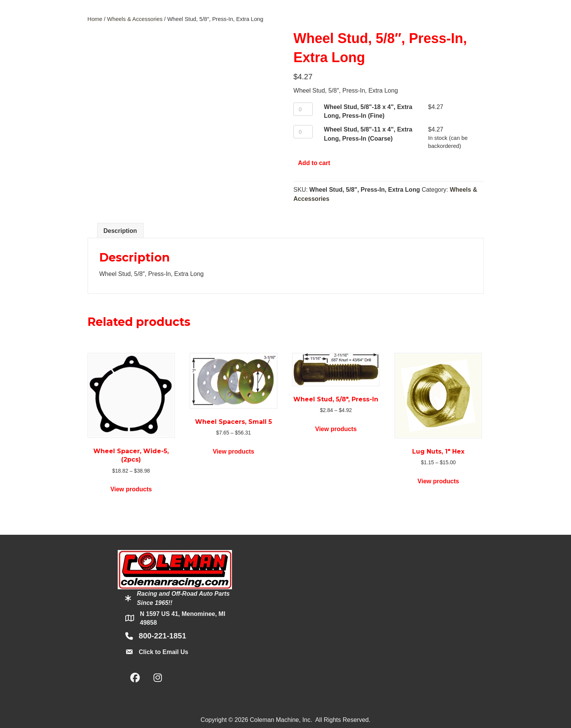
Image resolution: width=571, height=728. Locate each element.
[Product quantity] (303, 109)
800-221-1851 (162, 636)
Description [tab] (120, 231)
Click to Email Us (163, 652)
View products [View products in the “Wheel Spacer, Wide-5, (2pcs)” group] (131, 489)
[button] (135, 678)
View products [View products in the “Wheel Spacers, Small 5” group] (233, 451)
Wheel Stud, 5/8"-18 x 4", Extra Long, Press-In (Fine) (368, 111)
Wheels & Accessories (135, 19)
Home (95, 19)
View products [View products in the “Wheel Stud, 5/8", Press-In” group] (336, 429)
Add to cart (314, 163)
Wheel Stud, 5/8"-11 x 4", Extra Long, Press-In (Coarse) (368, 134)
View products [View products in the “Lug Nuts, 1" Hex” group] (438, 481)
